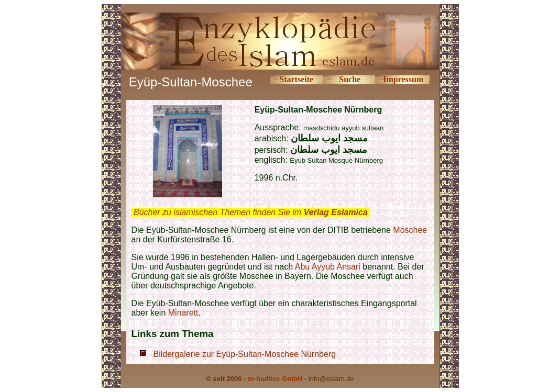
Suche (350, 79)
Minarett (183, 313)
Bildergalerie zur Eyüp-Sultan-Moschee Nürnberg (245, 354)
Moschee (410, 230)
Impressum (403, 79)
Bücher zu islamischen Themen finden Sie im (251, 212)
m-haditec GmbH (275, 379)
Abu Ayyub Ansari (328, 267)
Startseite (296, 79)
